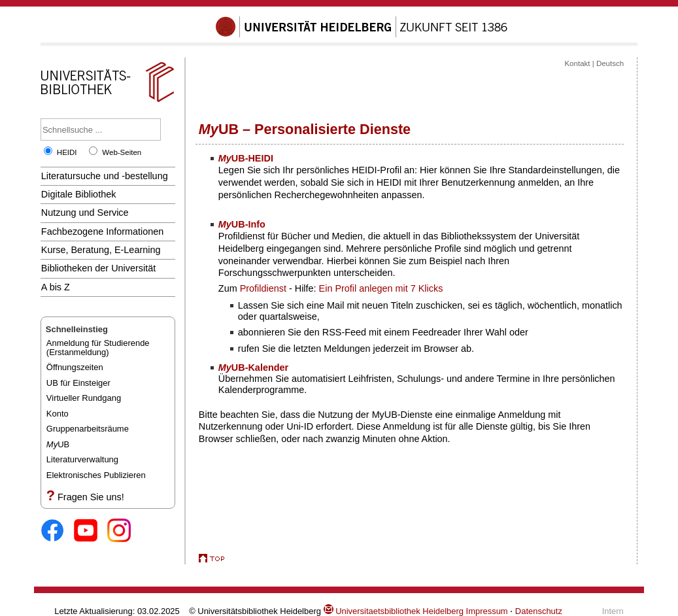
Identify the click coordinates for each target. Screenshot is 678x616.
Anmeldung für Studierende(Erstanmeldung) (98, 348)
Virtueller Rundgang (84, 398)
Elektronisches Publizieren (96, 475)
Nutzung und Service (85, 213)
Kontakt (577, 63)
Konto (58, 414)
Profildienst (263, 288)
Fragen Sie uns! (91, 497)
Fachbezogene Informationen (102, 231)
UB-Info (242, 224)
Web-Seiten (122, 152)
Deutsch (610, 63)
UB (58, 444)
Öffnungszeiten (75, 367)
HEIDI (67, 152)
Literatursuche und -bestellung (105, 176)
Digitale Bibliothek (79, 194)
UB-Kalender (253, 368)
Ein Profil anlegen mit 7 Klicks (381, 288)
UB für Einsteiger (78, 383)
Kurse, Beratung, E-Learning (101, 250)
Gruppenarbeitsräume (88, 429)
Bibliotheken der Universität (98, 268)
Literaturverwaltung (82, 459)
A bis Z (56, 287)
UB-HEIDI (246, 158)
